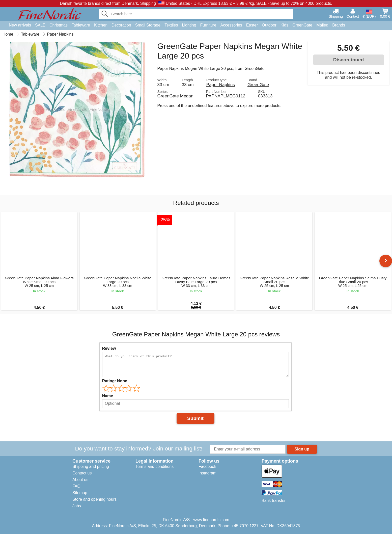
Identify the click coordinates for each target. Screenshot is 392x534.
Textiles (171, 25)
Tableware (81, 25)
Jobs (77, 506)
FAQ (76, 486)
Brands (339, 25)
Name (108, 396)
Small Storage (148, 25)
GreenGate (302, 25)
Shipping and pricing (91, 466)
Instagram (207, 473)
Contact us (82, 473)
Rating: (115, 381)
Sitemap (80, 493)
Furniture (208, 25)
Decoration (121, 25)
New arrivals (20, 25)
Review (109, 348)
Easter (252, 25)
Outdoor (269, 25)
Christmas (59, 25)
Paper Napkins (221, 85)
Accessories (231, 25)
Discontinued (349, 60)
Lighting (189, 25)
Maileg (322, 25)
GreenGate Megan (175, 96)
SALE (40, 25)
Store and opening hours (94, 499)
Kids (284, 25)
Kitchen (101, 25)
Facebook (207, 466)
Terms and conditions (155, 466)
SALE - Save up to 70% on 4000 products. (294, 3)
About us (80, 480)
